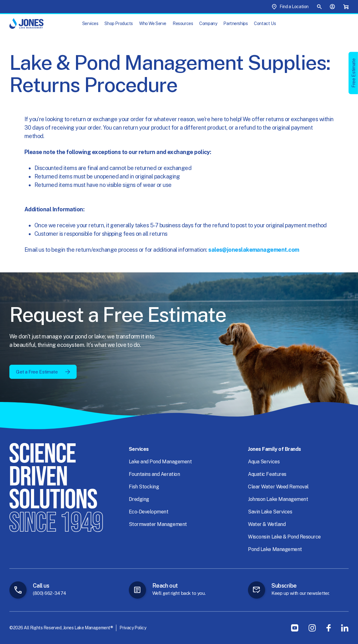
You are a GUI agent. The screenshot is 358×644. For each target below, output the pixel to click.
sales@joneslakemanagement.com (254, 250)
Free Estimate (353, 73)
